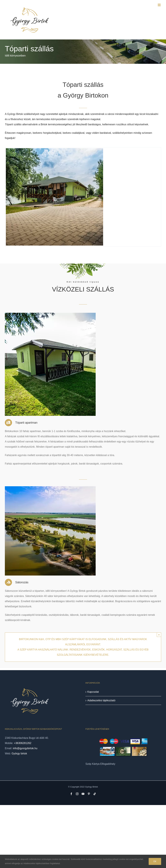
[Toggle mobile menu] (159, 5)
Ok (155, 861)
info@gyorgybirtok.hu (25, 748)
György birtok (19, 753)
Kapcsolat (93, 692)
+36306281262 (23, 743)
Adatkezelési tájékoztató (101, 700)
